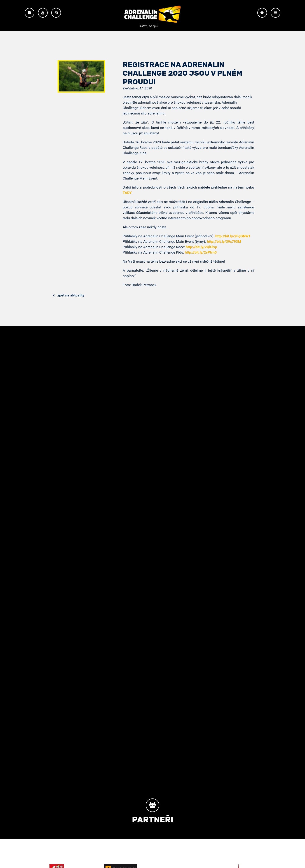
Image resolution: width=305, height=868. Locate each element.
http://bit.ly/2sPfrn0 (201, 252)
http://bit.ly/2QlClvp (201, 247)
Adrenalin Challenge (152, 16)
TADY (127, 193)
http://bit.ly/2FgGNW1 (233, 236)
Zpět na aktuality (68, 295)
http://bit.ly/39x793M (224, 241)
